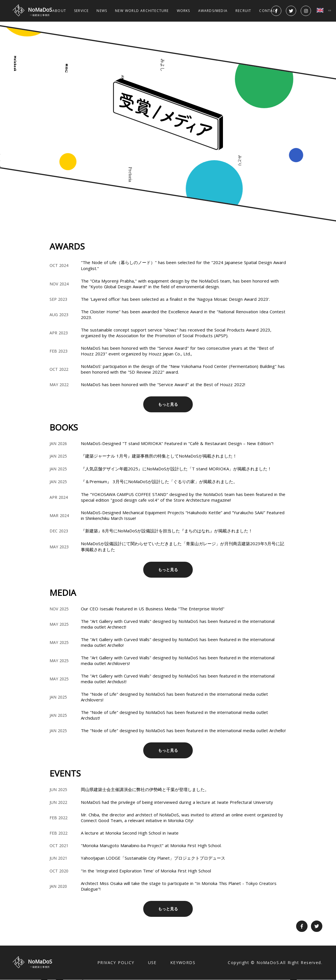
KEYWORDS (183, 962)
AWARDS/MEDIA (213, 11)
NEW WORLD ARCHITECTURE (142, 11)
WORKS (184, 11)
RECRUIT (243, 11)
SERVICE (81, 11)
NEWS (102, 11)
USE (152, 962)
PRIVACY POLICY (116, 962)
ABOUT (59, 11)
